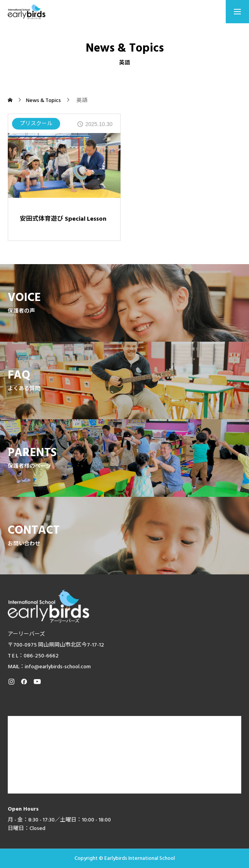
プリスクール (36, 124)
